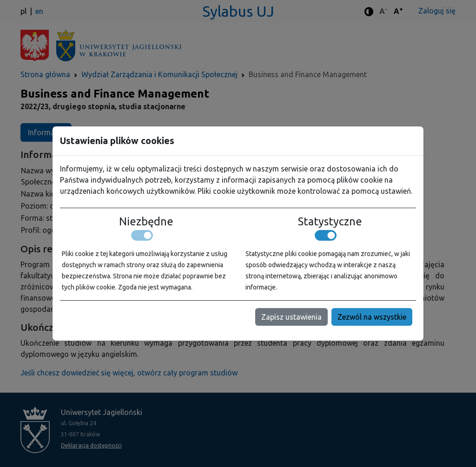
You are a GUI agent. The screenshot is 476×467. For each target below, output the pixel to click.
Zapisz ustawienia (291, 317)
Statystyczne (330, 221)
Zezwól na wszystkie (372, 317)
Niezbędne (146, 221)
